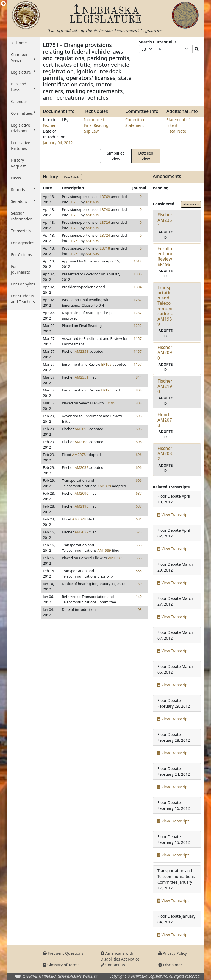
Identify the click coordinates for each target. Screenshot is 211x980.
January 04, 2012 (58, 143)
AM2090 (82, 429)
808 (139, 390)
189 (139, 584)
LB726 (105, 222)
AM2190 (82, 442)
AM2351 (82, 351)
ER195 (106, 364)
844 (139, 377)
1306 (138, 274)
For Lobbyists (23, 284)
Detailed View (146, 156)
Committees (23, 113)
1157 (138, 338)
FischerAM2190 (165, 386)
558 (139, 545)
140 (139, 597)
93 (140, 609)
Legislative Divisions (23, 128)
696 (139, 416)
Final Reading (96, 125)
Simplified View (116, 156)
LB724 (105, 235)
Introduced (94, 120)
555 (139, 571)
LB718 (105, 248)
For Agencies (23, 243)
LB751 (74, 202)
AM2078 (79, 455)
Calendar (19, 101)
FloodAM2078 (165, 420)
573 (139, 532)
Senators (23, 201)
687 (139, 493)
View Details (72, 177)
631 (139, 519)
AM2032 (82, 467)
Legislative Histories (20, 145)
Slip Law (91, 131)
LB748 (105, 209)
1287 (138, 300)
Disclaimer (170, 965)
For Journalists (20, 269)
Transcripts (21, 231)
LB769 (105, 197)
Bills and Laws (23, 87)
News (16, 178)
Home (21, 43)
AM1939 (92, 202)
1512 (138, 261)
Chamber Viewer (23, 57)
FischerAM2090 (165, 352)
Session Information (22, 216)
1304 (138, 287)
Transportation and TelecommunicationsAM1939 (165, 306)
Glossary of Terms (61, 965)
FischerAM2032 (165, 453)
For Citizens (21, 255)
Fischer (49, 125)
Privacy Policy (173, 953)
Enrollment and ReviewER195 (166, 256)
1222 (138, 326)
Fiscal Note (176, 131)
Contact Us (113, 965)
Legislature (23, 72)
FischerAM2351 (165, 220)
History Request (18, 163)
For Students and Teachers (23, 299)
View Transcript (173, 515)
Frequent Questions (63, 953)
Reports (23, 189)
